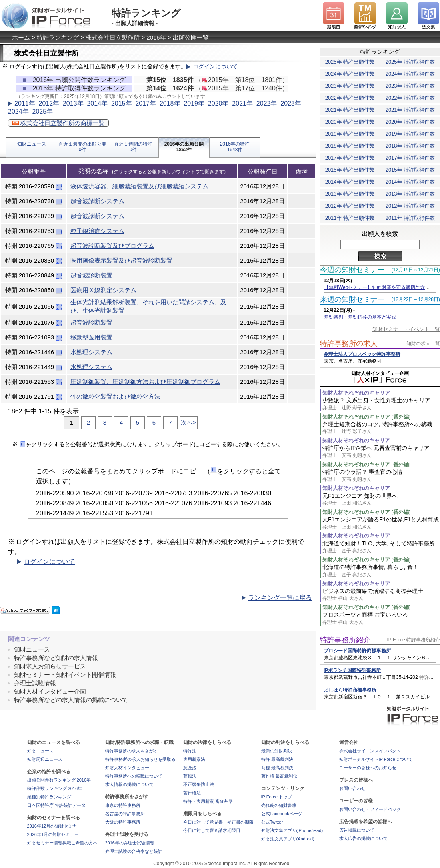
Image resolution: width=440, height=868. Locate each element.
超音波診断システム (97, 201)
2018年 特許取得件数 (410, 146)
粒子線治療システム (97, 231)
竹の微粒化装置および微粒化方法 (115, 396)
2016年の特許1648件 (235, 147)
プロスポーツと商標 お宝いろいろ (381, 618)
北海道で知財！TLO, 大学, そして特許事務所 (381, 547)
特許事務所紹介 (345, 640)
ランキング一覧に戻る (280, 598)
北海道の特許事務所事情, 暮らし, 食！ (381, 571)
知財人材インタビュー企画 (50, 691)
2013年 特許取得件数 (410, 194)
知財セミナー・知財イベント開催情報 (65, 675)
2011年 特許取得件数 (410, 218)
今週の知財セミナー (352, 270)
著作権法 (192, 793)
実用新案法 (194, 759)
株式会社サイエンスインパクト (370, 751)
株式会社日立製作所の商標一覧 (58, 123)
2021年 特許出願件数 (350, 110)
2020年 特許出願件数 (350, 122)
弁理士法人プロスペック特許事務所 (362, 354)
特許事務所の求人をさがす (132, 751)
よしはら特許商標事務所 (350, 690)
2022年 (267, 103)
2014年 (97, 103)
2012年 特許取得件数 (410, 206)
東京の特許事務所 (123, 805)
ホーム (21, 37)
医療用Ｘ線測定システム (103, 290)
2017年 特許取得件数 (410, 158)
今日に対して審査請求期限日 (212, 830)
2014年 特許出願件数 (350, 182)
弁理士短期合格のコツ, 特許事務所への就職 (381, 428)
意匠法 (190, 768)
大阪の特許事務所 (123, 822)
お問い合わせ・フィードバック (370, 809)
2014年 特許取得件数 (410, 182)
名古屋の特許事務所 (125, 814)
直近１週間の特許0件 (133, 147)
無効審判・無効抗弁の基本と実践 (360, 317)
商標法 (190, 776)
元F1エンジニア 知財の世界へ (381, 500)
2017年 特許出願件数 (350, 158)
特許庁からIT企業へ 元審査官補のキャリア (381, 452)
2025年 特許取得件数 (410, 62)
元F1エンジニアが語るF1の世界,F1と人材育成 (381, 523)
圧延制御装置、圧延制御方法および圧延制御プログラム (145, 382)
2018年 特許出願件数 (350, 146)
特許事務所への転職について (134, 776)
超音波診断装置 (91, 275)
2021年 (242, 103)
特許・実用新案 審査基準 (208, 801)
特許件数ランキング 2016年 (55, 788)
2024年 (18, 111)
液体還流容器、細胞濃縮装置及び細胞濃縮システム (139, 186)
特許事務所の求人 (349, 343)
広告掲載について (357, 830)
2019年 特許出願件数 (350, 134)
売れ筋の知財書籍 (279, 805)
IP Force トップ (277, 797)
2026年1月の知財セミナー (53, 834)
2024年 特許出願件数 (350, 74)
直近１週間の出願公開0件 (82, 147)
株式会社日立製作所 (113, 37)
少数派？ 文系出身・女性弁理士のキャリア (381, 404)
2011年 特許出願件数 (350, 218)
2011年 (25, 103)
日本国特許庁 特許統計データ (56, 805)
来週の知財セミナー (352, 299)
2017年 (146, 103)
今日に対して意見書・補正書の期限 (218, 822)
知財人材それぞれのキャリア (356, 393)
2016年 (156, 37)
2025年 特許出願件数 (350, 62)
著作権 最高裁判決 (279, 776)
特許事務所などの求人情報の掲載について (71, 700)
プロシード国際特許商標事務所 (357, 651)
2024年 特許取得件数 (410, 74)
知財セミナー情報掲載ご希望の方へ (62, 843)
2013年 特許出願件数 (350, 194)
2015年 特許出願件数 (350, 170)
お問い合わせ (352, 788)
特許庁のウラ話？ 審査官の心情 (381, 476)
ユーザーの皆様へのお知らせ (368, 768)
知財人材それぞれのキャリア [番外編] (366, 417)
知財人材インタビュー (127, 768)
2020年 (218, 103)
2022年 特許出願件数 (350, 98)
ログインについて (215, 67)
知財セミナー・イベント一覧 (406, 329)
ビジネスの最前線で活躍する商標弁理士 (381, 595)
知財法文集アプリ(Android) (288, 839)
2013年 (73, 103)
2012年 (49, 103)
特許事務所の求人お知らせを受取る (140, 759)
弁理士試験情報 (35, 683)
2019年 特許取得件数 (410, 134)
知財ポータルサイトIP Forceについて (376, 759)
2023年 (291, 103)
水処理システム (91, 352)
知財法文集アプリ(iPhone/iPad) (292, 830)
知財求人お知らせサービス (50, 666)
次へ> (189, 422)
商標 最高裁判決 (277, 768)
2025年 (42, 111)
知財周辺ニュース (45, 759)
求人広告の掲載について (363, 838)
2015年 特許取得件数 (410, 170)
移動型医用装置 (91, 337)
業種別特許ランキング (49, 797)
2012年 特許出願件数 (350, 206)
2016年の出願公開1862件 (184, 147)
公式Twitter (272, 822)
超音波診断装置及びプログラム (112, 246)
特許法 (190, 751)
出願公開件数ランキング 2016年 (59, 780)
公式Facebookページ (282, 814)
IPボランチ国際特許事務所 (352, 670)
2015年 (122, 103)
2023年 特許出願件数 (350, 86)
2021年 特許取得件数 (410, 110)
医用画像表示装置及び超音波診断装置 (121, 260)
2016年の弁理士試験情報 (130, 843)
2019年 (194, 103)
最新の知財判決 (277, 751)
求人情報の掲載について (129, 784)
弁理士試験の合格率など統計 (134, 851)
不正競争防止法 (199, 784)
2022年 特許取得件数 (410, 98)
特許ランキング (58, 37)
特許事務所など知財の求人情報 (56, 658)
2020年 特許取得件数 (410, 122)
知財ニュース (32, 144)
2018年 (170, 103)
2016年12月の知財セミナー (54, 826)
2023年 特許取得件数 (410, 86)
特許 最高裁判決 (277, 759)
